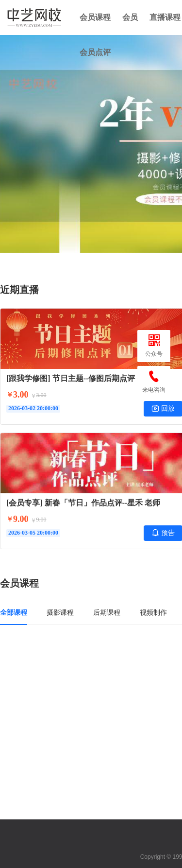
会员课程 (95, 17)
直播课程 (165, 17)
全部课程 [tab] (14, 612)
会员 (130, 17)
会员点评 (95, 52)
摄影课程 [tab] (60, 612)
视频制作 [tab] (153, 612)
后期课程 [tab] (107, 612)
